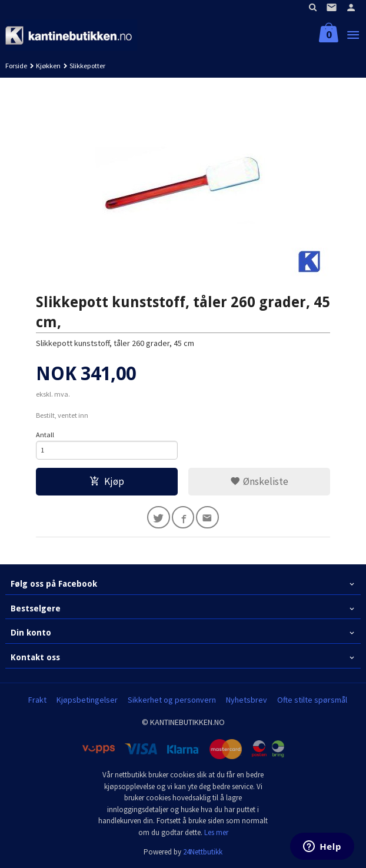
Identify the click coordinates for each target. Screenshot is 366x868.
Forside (16, 66)
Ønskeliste (259, 481)
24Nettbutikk (203, 852)
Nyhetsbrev (247, 700)
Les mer (216, 832)
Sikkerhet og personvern (172, 700)
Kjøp (107, 481)
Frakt (37, 700)
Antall (45, 435)
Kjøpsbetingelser (87, 700)
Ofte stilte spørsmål (312, 700)
